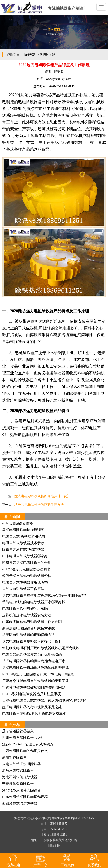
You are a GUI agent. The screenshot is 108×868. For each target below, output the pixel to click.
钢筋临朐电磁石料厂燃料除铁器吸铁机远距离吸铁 (41, 648)
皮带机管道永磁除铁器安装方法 (27, 615)
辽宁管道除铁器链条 (18, 731)
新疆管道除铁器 (14, 757)
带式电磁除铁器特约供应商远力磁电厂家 (34, 661)
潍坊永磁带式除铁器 (18, 770)
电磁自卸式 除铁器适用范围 (24, 536)
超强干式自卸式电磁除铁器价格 (27, 576)
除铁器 (30, 54)
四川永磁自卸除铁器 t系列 (22, 738)
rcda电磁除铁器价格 (18, 523)
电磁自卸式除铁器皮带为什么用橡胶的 (32, 655)
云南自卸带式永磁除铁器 (21, 764)
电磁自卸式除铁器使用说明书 (25, 582)
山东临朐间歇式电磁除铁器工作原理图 (32, 622)
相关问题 (48, 54)
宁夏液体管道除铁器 (18, 784)
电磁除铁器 (28, 102)
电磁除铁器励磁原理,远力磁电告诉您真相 (34, 714)
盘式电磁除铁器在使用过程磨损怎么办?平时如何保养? (44, 595)
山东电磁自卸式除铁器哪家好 (25, 556)
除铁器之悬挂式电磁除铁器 (23, 549)
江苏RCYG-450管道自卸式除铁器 (28, 744)
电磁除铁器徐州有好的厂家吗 (25, 609)
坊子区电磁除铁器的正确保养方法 (39, 505)
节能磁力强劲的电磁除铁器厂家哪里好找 (34, 602)
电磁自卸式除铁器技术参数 (23, 543)
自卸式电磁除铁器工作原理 (23, 589)
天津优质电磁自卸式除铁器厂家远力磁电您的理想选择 (44, 700)
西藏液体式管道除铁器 (20, 803)
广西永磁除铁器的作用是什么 (25, 751)
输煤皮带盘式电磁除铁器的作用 (27, 563)
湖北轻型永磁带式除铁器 (21, 790)
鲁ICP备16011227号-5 (79, 818)
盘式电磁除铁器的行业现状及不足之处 (32, 707)
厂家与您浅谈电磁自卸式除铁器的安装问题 (35, 681)
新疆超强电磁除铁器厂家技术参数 (28, 628)
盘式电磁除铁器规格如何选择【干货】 (42, 496)
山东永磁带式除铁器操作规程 (25, 797)
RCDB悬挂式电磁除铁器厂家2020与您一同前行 (39, 674)
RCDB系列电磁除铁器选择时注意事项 (32, 694)
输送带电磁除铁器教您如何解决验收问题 (34, 687)
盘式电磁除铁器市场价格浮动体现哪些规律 (35, 668)
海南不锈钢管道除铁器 (20, 777)
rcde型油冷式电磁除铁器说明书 (26, 569)
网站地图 (54, 846)
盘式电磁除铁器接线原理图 (23, 530)
